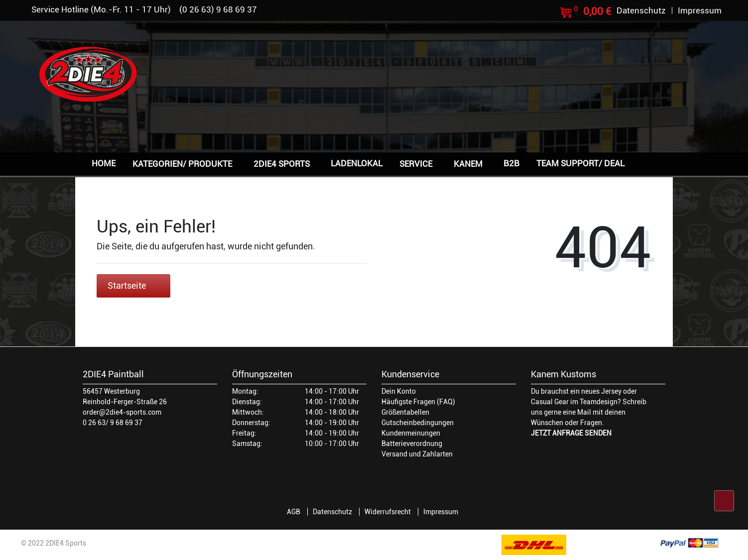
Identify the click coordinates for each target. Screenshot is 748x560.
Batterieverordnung (412, 444)
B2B (511, 163)
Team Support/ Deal (580, 163)
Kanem (468, 164)
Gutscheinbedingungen (418, 423)
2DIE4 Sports (282, 164)
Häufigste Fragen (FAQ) (418, 402)
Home (104, 163)
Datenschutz (332, 512)
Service (416, 164)
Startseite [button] (133, 286)
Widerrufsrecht (388, 512)
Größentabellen (405, 412)
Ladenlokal (357, 163)
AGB (294, 512)
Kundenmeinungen (411, 433)
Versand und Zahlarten (417, 454)
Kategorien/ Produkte (182, 164)
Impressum (441, 512)
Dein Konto (399, 391)
